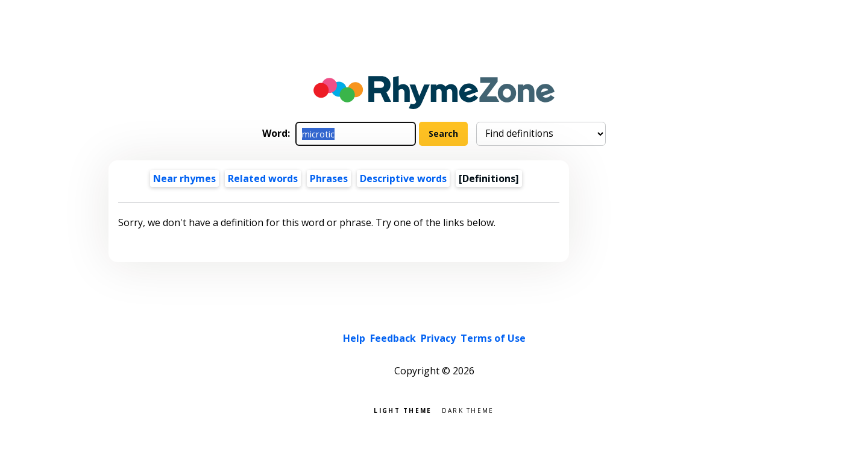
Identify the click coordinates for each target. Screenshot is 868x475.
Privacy (438, 338)
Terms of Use (493, 338)
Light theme (403, 410)
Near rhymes (184, 178)
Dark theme (468, 410)
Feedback (393, 338)
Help (354, 338)
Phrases (329, 178)
